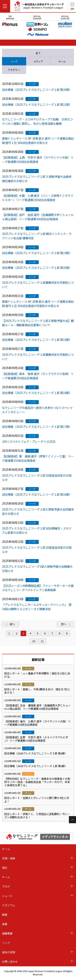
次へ (64, 624)
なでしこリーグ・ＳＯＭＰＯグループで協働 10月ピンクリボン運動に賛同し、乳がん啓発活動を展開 (38, 121)
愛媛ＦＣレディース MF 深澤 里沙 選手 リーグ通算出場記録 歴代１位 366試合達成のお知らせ (38, 141)
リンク (6, 943)
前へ (12, 624)
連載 (5, 924)
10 (34, 641)
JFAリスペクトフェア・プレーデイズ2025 (29, 442)
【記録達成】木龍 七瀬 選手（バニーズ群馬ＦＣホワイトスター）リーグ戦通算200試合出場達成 (38, 198)
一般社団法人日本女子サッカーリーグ (39, 7)
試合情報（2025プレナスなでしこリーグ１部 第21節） (37, 105)
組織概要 (7, 933)
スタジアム (9, 905)
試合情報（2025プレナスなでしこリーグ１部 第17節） (37, 427)
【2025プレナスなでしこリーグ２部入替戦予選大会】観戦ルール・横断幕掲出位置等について (38, 323)
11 (42, 641)
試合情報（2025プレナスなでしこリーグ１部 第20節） (37, 268)
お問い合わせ (10, 962)
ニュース (7, 896)
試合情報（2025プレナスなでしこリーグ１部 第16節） (37, 494)
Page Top (72, 820)
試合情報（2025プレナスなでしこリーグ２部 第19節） (37, 253)
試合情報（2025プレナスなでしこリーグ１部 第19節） (37, 340)
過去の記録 (9, 952)
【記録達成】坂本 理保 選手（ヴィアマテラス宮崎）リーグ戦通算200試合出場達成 (38, 376)
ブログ (6, 886)
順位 (5, 868)
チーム (6, 877)
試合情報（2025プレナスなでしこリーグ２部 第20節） (37, 90)
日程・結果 (9, 858)
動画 (5, 915)
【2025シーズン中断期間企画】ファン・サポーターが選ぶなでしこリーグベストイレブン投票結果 (38, 588)
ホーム (6, 849)
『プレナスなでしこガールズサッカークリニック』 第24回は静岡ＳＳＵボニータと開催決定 (37, 607)
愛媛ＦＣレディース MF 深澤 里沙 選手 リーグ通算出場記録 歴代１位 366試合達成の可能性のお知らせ (38, 304)
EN (72, 9)
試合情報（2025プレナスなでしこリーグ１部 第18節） (37, 393)
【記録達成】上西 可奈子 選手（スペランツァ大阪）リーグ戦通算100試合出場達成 (38, 160)
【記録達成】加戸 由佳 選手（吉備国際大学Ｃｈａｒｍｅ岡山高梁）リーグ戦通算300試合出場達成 (38, 217)
